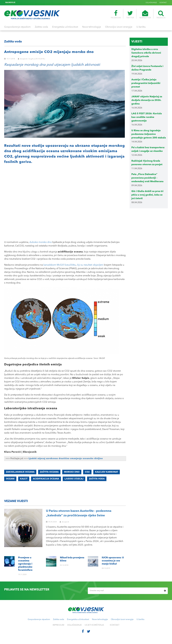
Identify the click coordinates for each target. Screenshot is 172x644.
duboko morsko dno (41, 242)
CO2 (87, 472)
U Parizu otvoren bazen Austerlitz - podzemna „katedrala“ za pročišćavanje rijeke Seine (79, 513)
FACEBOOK (116, 14)
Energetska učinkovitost (65, 27)
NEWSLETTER (145, 14)
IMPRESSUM (58, 625)
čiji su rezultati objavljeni (90, 265)
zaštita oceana (49, 472)
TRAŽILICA (161, 14)
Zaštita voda (41, 27)
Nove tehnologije (92, 27)
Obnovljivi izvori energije (119, 27)
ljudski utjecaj (74, 479)
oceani (10, 479)
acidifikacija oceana (46, 479)
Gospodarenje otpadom (17, 27)
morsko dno (72, 472)
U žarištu (141, 27)
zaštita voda (97, 479)
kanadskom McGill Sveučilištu (60, 265)
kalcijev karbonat (107, 472)
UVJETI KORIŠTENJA (94, 625)
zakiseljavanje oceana (20, 472)
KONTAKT (163, 3)
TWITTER (130, 14)
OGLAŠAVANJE (151, 3)
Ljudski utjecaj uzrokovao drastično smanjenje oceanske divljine (66, 458)
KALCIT (24, 479)
